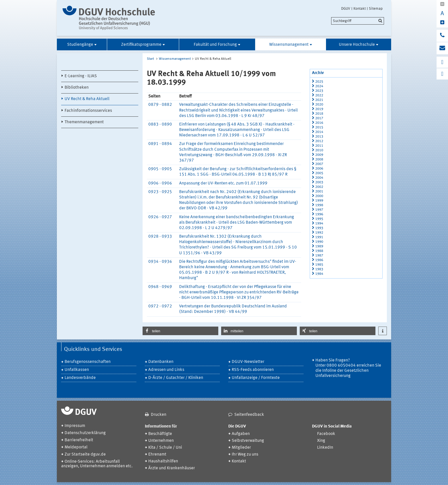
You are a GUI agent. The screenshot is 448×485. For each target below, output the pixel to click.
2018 (319, 114)
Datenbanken (161, 362)
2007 (319, 164)
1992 (319, 233)
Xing (321, 441)
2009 (319, 155)
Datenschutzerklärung (85, 433)
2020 (319, 105)
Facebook (326, 434)
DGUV (346, 9)
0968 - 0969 (160, 287)
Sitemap (376, 9)
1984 (319, 274)
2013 (319, 137)
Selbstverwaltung (248, 441)
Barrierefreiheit (79, 440)
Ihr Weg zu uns (245, 455)
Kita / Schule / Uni (165, 448)
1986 (319, 260)
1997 (319, 210)
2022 (319, 95)
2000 (319, 196)
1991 (319, 237)
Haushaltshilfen (163, 461)
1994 (319, 223)
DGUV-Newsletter (248, 362)
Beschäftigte (160, 434)
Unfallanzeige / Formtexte (256, 378)
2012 (319, 141)
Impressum (75, 426)
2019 (319, 109)
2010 (319, 150)
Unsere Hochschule (357, 45)
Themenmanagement (84, 122)
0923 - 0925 (160, 192)
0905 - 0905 (160, 169)
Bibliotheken (77, 88)
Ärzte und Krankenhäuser (172, 468)
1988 (319, 251)
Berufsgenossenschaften (88, 362)
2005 (319, 173)
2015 (319, 127)
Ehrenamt (157, 455)
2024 (319, 86)
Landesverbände (80, 378)
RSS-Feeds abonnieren (253, 370)
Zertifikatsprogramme (141, 45)
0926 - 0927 (160, 217)
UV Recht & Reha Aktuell (87, 99)
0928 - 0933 (160, 237)
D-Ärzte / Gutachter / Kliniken (176, 378)
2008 (319, 159)
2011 (319, 146)
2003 (319, 182)
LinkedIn (325, 448)
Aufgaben (241, 434)
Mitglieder (241, 448)
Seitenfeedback (249, 415)
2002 (319, 187)
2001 (319, 191)
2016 (319, 123)
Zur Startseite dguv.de (85, 455)
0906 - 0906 (160, 183)
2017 (319, 118)
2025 (319, 82)
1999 (319, 201)
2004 (319, 178)
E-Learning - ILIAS (81, 76)
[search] (358, 21)
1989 (319, 246)
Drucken (159, 415)
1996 (319, 214)
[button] (180, 331)
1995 (319, 219)
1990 (319, 242)
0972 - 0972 (160, 306)
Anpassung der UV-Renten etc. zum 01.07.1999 (223, 183)
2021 (319, 100)
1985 (319, 265)
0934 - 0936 (160, 262)
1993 (319, 228)
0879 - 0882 (160, 105)
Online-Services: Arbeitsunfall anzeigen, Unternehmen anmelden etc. (97, 464)
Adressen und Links (166, 370)
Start (150, 59)
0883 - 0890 (160, 125)
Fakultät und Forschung (215, 45)
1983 (319, 269)
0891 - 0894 (160, 144)
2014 (319, 132)
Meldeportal (76, 447)
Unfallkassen (77, 370)
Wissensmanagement (289, 45)
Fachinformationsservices (88, 111)
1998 (319, 205)
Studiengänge (80, 45)
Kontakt (360, 9)
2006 (319, 169)
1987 (319, 256)
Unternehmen (161, 441)
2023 (319, 91)
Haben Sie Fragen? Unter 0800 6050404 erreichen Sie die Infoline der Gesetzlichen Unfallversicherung (348, 368)
